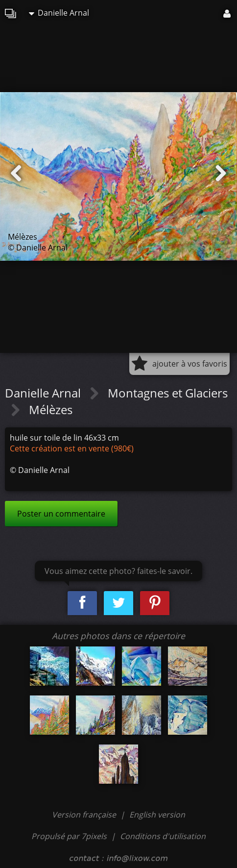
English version (157, 815)
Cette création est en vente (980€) (72, 448)
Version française (85, 815)
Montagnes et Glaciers (168, 393)
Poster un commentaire (61, 514)
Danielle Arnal (59, 13)
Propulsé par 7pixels (69, 836)
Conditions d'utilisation (163, 836)
